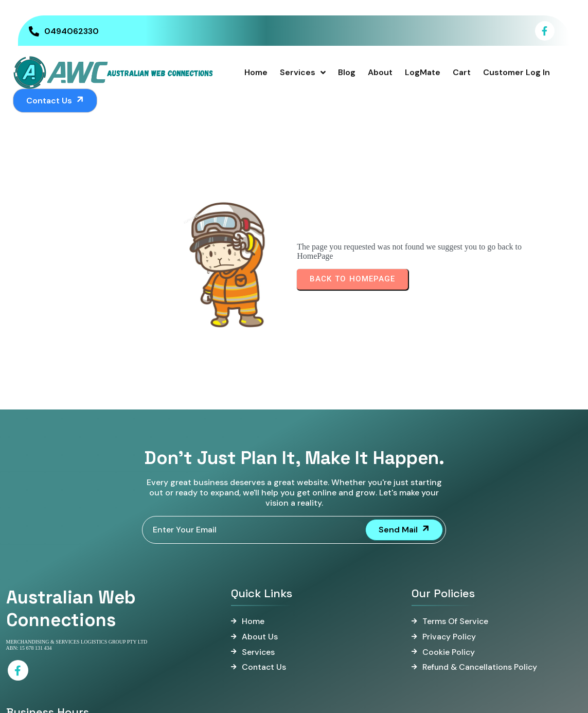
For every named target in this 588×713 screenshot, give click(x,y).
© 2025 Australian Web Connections (294, 700)
